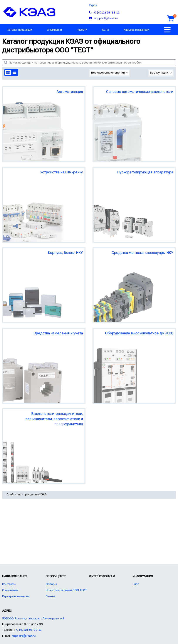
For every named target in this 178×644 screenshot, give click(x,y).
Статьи (51, 596)
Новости (82, 30)
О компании (54, 30)
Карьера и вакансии (136, 30)
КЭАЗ (106, 30)
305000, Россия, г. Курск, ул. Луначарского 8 (33, 619)
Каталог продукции (20, 30)
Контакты (9, 584)
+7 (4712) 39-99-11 (29, 630)
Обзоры (51, 584)
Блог (136, 584)
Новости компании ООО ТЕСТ (66, 590)
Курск (93, 5)
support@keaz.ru (24, 636)
